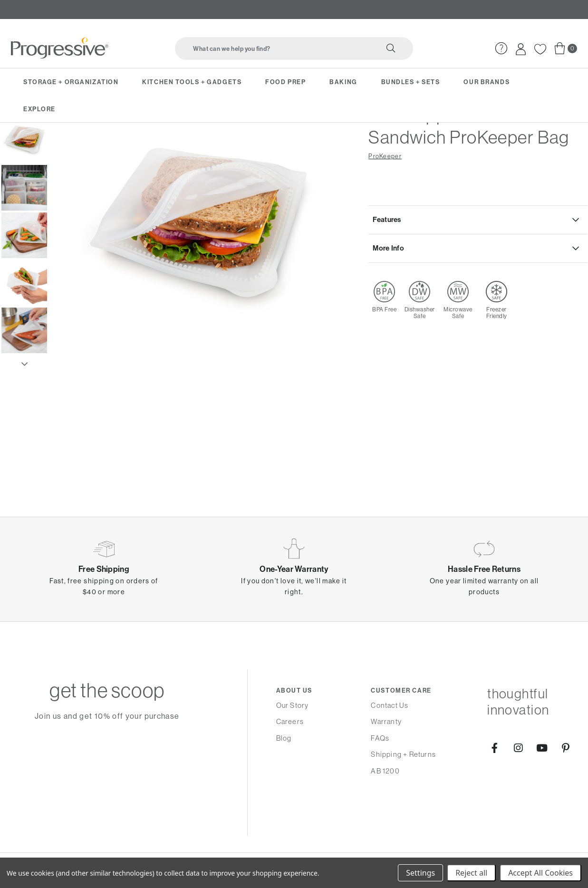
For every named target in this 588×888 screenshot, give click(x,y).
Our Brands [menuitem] (487, 81)
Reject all (471, 873)
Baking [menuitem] (343, 81)
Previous (24, 163)
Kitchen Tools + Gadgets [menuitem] (192, 81)
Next (24, 419)
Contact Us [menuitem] (390, 705)
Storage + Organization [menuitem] (71, 81)
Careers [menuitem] (290, 721)
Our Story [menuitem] (293, 705)
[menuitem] (500, 45)
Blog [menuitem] (284, 738)
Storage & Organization (54, 142)
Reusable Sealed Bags (159, 142)
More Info (389, 306)
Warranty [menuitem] (386, 721)
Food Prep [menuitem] (285, 81)
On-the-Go (107, 142)
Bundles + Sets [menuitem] (411, 81)
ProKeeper (385, 212)
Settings (420, 873)
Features (387, 276)
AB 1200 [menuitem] (385, 771)
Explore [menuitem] (39, 108)
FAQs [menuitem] (380, 738)
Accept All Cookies (540, 873)
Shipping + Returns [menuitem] (403, 754)
